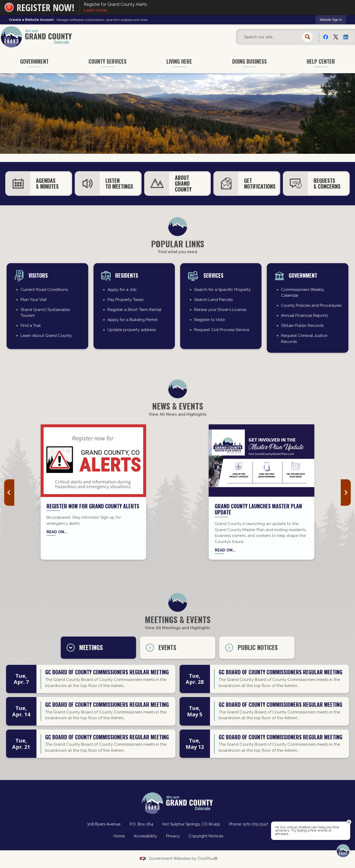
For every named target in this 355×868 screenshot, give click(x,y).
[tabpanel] (177, 713)
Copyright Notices (206, 836)
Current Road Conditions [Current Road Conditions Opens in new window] (44, 290)
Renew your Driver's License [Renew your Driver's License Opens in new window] (220, 310)
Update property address (132, 330)
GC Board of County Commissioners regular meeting (107, 672)
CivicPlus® (208, 858)
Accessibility (145, 836)
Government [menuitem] (34, 61)
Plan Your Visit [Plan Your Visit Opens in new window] (34, 300)
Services (213, 275)
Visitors (38, 275)
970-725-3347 (256, 824)
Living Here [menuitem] (179, 61)
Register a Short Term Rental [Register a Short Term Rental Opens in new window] (134, 310)
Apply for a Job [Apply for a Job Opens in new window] (122, 290)
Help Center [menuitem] (321, 61)
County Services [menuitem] (108, 61)
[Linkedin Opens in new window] (346, 37)
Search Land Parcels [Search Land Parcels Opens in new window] (213, 300)
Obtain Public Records (302, 326)
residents (127, 275)
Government (303, 275)
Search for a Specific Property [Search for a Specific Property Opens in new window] (222, 290)
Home (119, 836)
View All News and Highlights (178, 414)
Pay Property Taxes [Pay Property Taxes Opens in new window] (125, 300)
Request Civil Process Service (222, 330)
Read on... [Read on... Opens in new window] (57, 532)
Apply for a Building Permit (133, 320)
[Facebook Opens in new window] (326, 37)
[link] (331, 20)
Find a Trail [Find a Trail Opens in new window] (31, 326)
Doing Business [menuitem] (249, 61)
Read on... (225, 550)
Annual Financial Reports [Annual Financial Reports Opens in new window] (305, 315)
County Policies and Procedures (311, 305)
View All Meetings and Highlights (178, 628)
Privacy (173, 836)
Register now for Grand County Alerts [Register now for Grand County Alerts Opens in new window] (93, 506)
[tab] (98, 648)
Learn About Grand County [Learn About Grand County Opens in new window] (46, 336)
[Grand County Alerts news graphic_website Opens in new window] (94, 461)
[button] (308, 37)
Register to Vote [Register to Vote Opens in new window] (209, 320)
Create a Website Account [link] (31, 20)
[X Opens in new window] (336, 37)
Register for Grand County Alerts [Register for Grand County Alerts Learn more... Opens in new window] (217, 8)
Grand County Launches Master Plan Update (258, 509)
